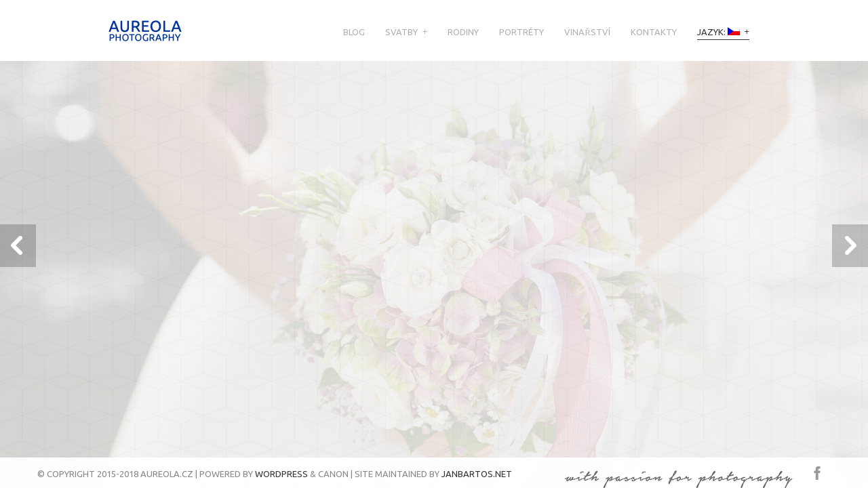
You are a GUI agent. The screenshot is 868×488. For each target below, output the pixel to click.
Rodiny (463, 32)
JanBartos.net (477, 474)
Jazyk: (718, 32)
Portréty (521, 32)
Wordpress (281, 474)
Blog (354, 32)
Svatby (401, 32)
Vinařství (587, 32)
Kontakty (654, 32)
